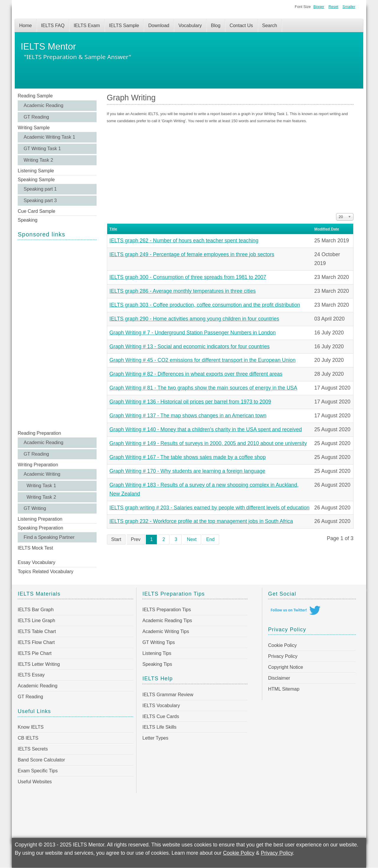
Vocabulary (190, 26)
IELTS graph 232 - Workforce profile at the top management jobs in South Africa (201, 521)
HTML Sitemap (284, 689)
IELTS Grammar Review (168, 695)
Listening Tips (157, 653)
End (210, 539)
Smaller (349, 7)
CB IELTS (28, 738)
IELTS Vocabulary (161, 706)
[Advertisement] (57, 334)
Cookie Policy (282, 645)
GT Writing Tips (159, 642)
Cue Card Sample (36, 211)
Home (26, 26)
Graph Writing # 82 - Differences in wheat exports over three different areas (196, 374)
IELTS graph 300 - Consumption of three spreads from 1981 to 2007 (188, 277)
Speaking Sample (36, 180)
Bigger (319, 7)
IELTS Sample (124, 26)
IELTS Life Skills (159, 727)
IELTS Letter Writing (39, 664)
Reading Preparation (39, 433)
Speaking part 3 (40, 201)
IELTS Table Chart (37, 631)
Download (159, 26)
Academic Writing (42, 474)
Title (113, 229)
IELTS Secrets (33, 749)
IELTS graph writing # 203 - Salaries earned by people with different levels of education (210, 508)
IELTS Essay (31, 675)
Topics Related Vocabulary (46, 572)
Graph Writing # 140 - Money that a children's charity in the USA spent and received (206, 429)
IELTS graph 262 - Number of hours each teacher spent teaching (184, 241)
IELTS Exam (87, 26)
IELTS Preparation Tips (167, 610)
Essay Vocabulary (36, 562)
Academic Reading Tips (167, 621)
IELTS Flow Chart (36, 642)
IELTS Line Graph (36, 621)
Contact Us (241, 26)
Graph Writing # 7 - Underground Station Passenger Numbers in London (193, 333)
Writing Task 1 (41, 486)
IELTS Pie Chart (35, 653)
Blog (216, 26)
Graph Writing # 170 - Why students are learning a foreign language (188, 471)
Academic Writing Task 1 (49, 137)
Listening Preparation (40, 519)
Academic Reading (43, 106)
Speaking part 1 (40, 189)
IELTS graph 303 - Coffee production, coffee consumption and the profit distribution (205, 305)
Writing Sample (34, 128)
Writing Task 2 (38, 160)
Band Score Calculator (41, 760)
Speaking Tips (157, 664)
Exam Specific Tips (38, 771)
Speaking (28, 220)
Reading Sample (35, 96)
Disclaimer (279, 678)
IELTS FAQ (53, 26)
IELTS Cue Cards (161, 716)
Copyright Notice (286, 667)
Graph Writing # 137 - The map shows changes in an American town (188, 416)
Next (192, 539)
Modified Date (327, 229)
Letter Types (155, 738)
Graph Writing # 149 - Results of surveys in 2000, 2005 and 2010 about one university (208, 443)
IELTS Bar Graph (36, 610)
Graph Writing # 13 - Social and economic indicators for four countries (190, 346)
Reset (333, 7)
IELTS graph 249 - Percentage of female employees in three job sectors (192, 254)
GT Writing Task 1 (42, 149)
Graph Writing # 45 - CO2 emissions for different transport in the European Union (203, 360)
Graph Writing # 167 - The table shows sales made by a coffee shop (188, 457)
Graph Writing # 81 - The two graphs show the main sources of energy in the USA (203, 388)
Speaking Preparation (40, 528)
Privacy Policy (283, 656)
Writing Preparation (38, 465)
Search (270, 26)
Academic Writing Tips (166, 631)
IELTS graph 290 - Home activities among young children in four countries (194, 319)
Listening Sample (36, 171)
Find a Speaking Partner (49, 537)
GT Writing (35, 508)
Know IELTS (31, 727)
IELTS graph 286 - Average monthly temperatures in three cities (183, 291)
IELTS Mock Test (35, 548)
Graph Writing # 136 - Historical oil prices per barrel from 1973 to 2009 (190, 402)
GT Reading (36, 117)
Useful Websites (35, 782)
